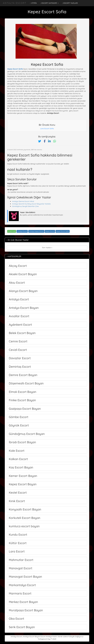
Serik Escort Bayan (22, 627)
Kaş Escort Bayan (21, 467)
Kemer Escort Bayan (23, 476)
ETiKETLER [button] (12, 231)
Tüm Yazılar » (47, 248)
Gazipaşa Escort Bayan (25, 409)
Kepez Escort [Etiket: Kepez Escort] (50, 231)
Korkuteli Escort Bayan (25, 518)
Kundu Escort (18, 535)
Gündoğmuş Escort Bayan (27, 434)
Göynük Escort (19, 425)
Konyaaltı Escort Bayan (25, 509)
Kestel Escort (18, 493)
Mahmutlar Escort (21, 560)
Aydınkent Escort (20, 325)
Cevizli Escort (18, 350)
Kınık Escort (17, 501)
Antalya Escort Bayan (24, 308)
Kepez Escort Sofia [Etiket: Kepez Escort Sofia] (63, 231)
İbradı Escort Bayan (22, 442)
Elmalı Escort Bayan (23, 392)
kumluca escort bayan (24, 526)
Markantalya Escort (22, 585)
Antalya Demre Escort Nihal (23, 201)
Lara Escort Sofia (47, 129)
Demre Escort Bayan (23, 375)
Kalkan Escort (18, 459)
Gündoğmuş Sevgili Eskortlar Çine (25, 206)
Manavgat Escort (21, 568)
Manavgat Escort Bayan (25, 577)
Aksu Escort (17, 283)
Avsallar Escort (19, 316)
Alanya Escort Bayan (23, 291)
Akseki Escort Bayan (23, 274)
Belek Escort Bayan (22, 333)
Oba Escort (16, 619)
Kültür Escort (18, 543)
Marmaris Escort (20, 593)
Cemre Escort (18, 341)
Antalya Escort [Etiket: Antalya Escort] (22, 231)
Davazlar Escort (20, 358)
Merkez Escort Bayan (23, 602)
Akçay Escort (18, 266)
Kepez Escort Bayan (23, 484)
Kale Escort (17, 451)
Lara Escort (17, 551)
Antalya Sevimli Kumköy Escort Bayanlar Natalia (31, 204)
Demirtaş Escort (20, 367)
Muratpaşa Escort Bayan (26, 610)
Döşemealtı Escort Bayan (26, 383)
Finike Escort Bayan (22, 400)
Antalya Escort (15, 3)
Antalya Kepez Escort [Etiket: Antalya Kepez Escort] (36, 231)
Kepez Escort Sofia (15, 69)
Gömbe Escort (19, 417)
